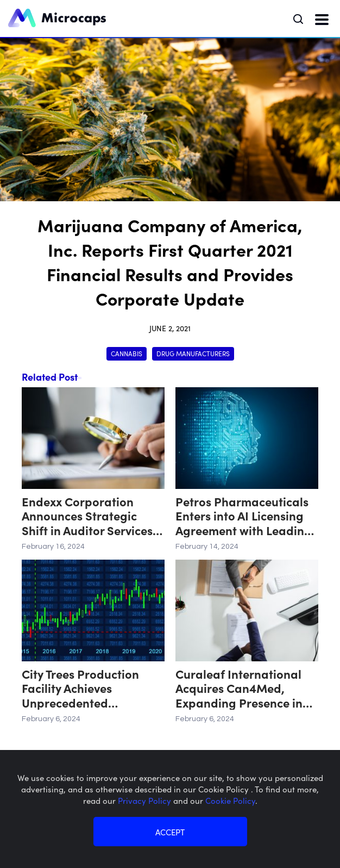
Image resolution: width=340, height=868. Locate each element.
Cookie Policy (230, 800)
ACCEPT (170, 832)
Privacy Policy (146, 800)
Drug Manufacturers (193, 353)
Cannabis (127, 353)
